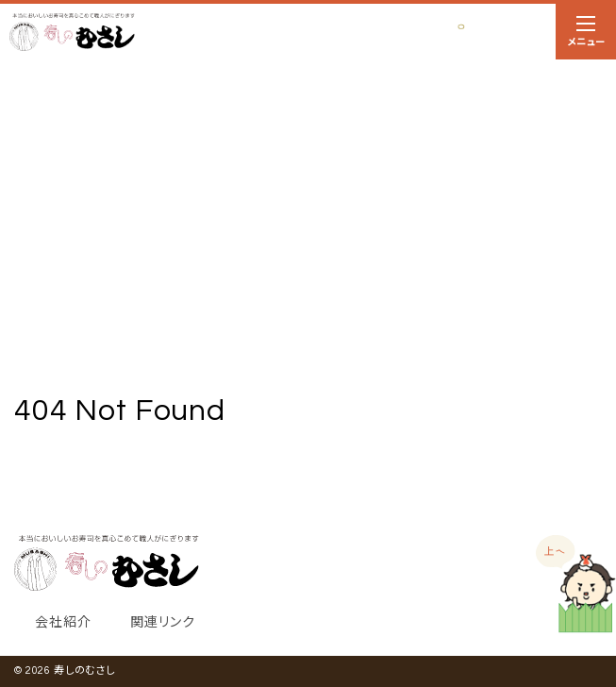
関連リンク (162, 623)
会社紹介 (63, 623)
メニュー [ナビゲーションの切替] (586, 35)
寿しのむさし (84, 670)
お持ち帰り (493, 33)
